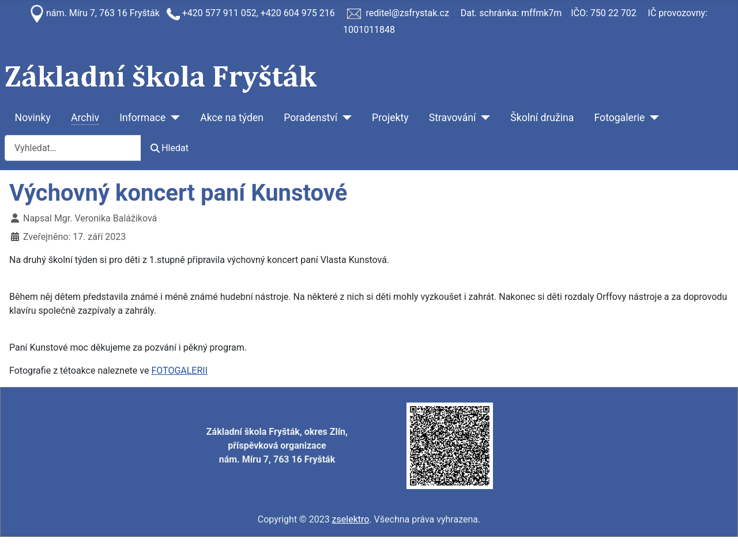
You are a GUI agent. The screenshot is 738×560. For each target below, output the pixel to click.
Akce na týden (232, 118)
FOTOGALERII (179, 371)
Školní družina (542, 118)
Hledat (170, 148)
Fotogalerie (620, 118)
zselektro (351, 519)
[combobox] (73, 148)
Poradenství (310, 118)
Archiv (85, 118)
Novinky (33, 118)
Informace (142, 118)
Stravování (453, 118)
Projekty (390, 118)
